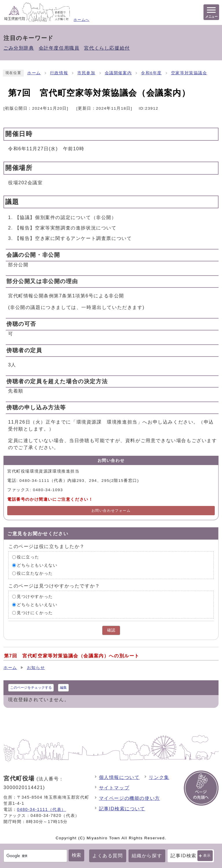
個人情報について (119, 777)
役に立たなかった (35, 573)
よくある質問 (108, 856)
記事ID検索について (122, 809)
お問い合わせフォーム (111, 511)
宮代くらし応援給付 (107, 48)
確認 (111, 630)
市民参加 (86, 73)
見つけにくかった (35, 613)
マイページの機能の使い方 (130, 798)
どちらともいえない (37, 565)
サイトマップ (114, 788)
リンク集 (159, 777)
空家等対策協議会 (189, 73)
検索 (76, 855)
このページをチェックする (31, 688)
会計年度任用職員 (59, 48)
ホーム (34, 73)
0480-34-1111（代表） (42, 809)
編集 (63, 688)
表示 (207, 856)
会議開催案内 (118, 73)
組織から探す (147, 856)
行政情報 (59, 73)
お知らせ (36, 668)
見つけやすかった (35, 597)
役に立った (28, 557)
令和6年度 (151, 73)
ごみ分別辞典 (19, 48)
